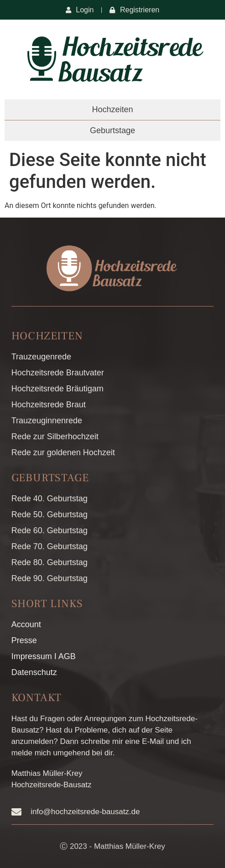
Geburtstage (112, 130)
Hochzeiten (112, 109)
